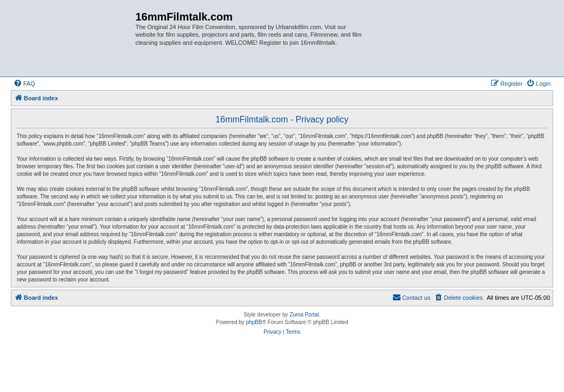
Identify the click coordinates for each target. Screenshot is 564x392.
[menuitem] (24, 84)
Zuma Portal (304, 315)
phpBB (254, 322)
